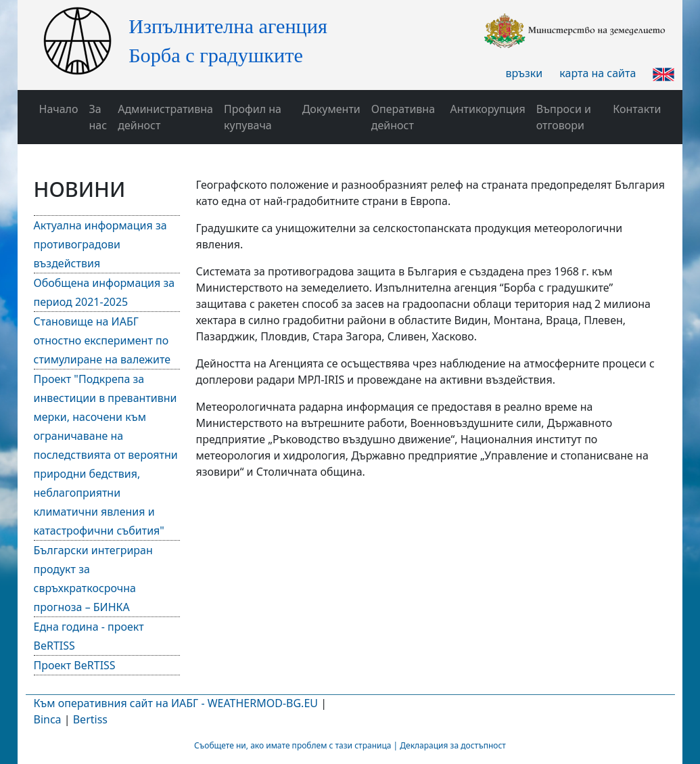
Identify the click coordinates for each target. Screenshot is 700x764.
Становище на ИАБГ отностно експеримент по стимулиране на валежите (102, 340)
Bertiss (90, 719)
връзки (524, 73)
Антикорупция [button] (488, 109)
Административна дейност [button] (165, 117)
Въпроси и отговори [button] (564, 117)
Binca (48, 719)
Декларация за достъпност (453, 745)
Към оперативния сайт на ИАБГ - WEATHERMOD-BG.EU (176, 703)
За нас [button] (98, 117)
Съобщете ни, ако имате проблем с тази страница (293, 745)
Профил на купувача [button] (253, 117)
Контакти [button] (637, 109)
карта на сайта (598, 73)
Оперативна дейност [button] (403, 117)
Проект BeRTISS (75, 665)
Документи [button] (331, 109)
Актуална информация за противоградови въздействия (100, 244)
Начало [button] (59, 109)
